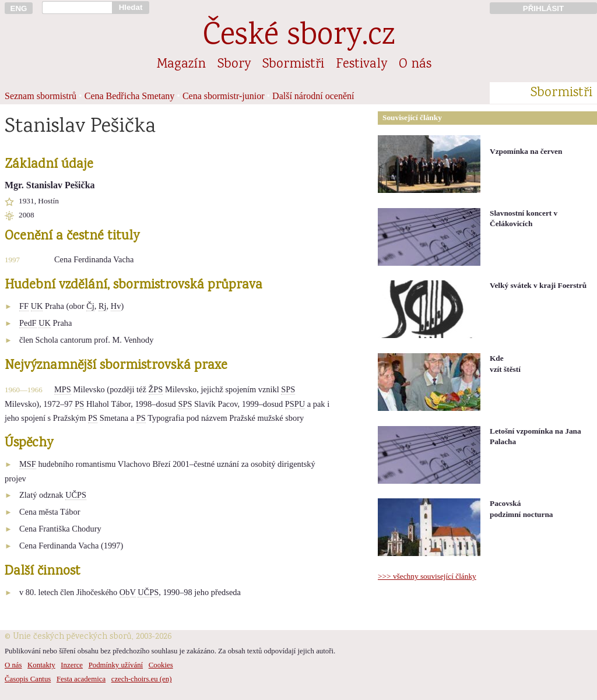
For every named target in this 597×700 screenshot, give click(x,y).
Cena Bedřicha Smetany (130, 96)
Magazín (181, 65)
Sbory (234, 65)
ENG (19, 8)
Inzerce (72, 665)
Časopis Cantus (28, 679)
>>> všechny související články (427, 576)
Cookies (161, 665)
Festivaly (361, 65)
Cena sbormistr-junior (224, 96)
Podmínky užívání (116, 665)
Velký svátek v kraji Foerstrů (538, 285)
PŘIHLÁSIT (543, 8)
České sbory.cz (299, 37)
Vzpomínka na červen (526, 151)
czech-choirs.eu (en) (142, 679)
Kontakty (41, 665)
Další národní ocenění (313, 96)
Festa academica (81, 679)
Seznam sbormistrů (41, 96)
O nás (415, 65)
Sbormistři (293, 65)
